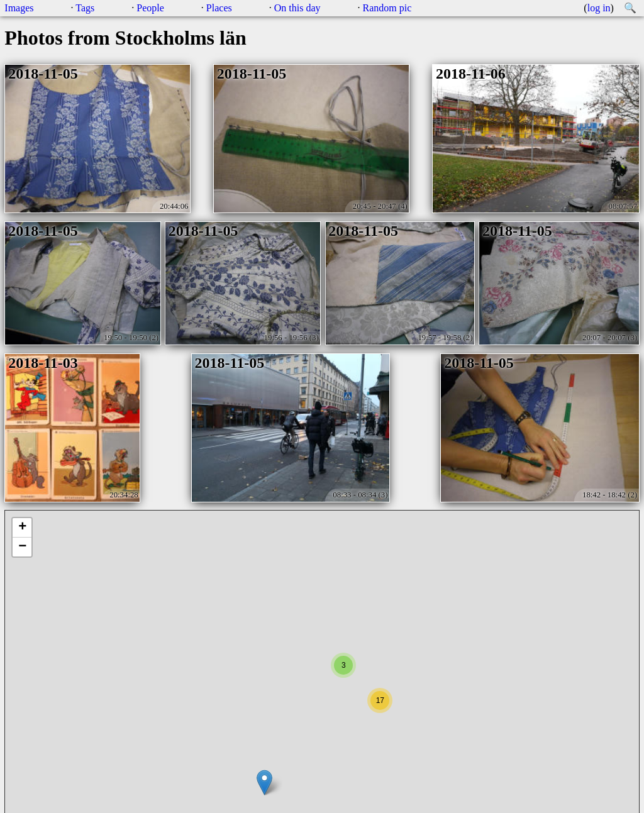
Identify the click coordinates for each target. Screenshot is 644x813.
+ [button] (22, 528)
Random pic (387, 8)
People (150, 8)
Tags (85, 8)
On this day (297, 8)
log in (599, 8)
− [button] (22, 547)
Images (19, 8)
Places (219, 8)
